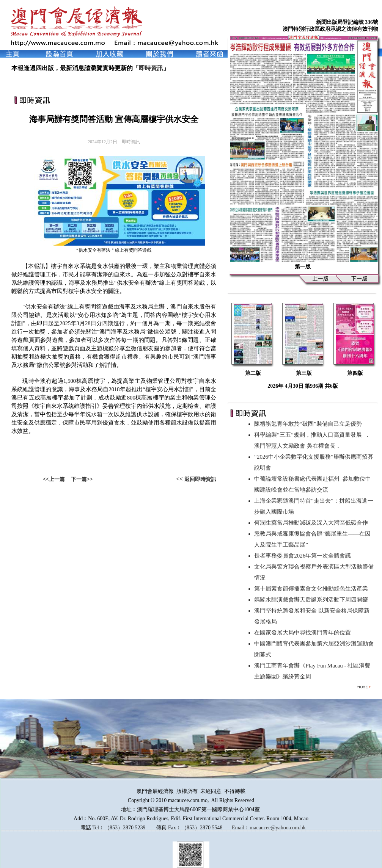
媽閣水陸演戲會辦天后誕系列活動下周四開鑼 (313, 600)
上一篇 (57, 479)
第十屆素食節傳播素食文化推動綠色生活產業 (313, 589)
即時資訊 (151, 68)
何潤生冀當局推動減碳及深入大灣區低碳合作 (313, 523)
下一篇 (79, 479)
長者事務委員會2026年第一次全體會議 (304, 556)
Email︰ (241, 828)
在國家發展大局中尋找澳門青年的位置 (304, 633)
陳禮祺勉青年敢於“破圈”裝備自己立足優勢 (309, 424)
